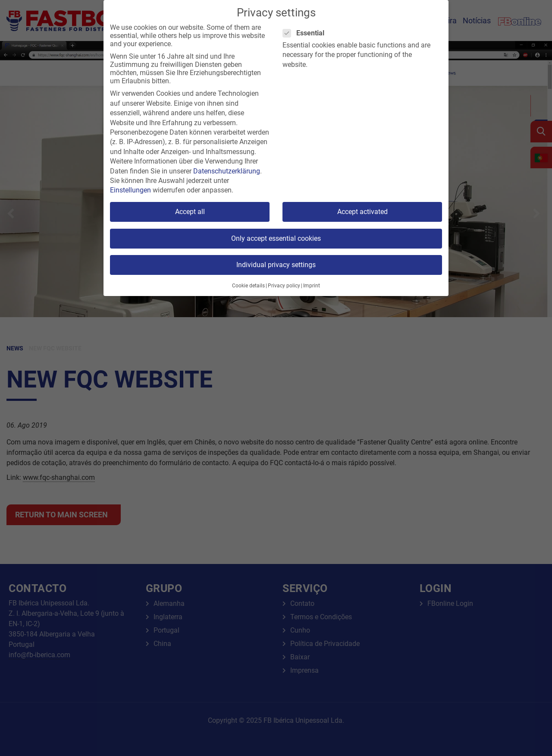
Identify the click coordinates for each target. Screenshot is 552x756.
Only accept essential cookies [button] (276, 238)
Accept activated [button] (362, 212)
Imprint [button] (312, 286)
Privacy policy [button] (284, 286)
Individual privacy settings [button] (276, 265)
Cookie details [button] (248, 286)
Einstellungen (130, 190)
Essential (306, 33)
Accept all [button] (190, 212)
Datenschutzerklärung (227, 171)
